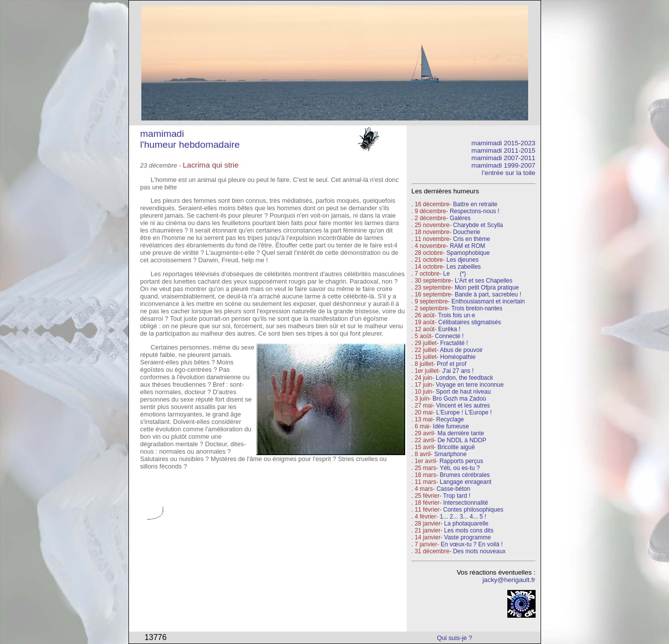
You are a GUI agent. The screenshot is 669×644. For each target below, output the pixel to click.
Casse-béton (453, 489)
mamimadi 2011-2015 (504, 150)
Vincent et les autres (463, 406)
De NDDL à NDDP (462, 440)
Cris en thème (472, 239)
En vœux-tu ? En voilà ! (472, 544)
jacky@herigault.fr (509, 580)
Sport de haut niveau (463, 392)
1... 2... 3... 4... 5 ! (463, 517)
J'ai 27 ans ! (458, 371)
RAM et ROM (467, 246)
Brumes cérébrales (465, 475)
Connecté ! (449, 336)
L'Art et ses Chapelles (484, 281)
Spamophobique (468, 253)
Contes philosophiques (473, 510)
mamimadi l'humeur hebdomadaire (190, 139)
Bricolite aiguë (456, 447)
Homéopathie (458, 357)
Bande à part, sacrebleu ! (488, 294)
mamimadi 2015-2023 (504, 143)
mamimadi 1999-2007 (504, 165)
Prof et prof (452, 364)
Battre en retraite (475, 204)
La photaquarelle (466, 524)
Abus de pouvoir (461, 350)
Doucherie (467, 232)
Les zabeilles (463, 267)
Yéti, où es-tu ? (460, 468)
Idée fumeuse (451, 426)
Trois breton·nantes (477, 308)
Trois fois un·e (456, 315)
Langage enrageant (466, 482)
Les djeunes (462, 260)
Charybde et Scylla (478, 225)
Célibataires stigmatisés (470, 322)
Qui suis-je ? (455, 638)
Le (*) (455, 274)
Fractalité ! (453, 343)
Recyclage (450, 419)
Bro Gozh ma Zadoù (459, 399)
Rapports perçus (461, 461)
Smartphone (451, 454)
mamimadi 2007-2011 (504, 158)
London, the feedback (464, 378)
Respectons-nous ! (475, 211)
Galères (460, 218)
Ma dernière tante (461, 433)
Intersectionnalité (466, 503)
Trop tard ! (456, 496)
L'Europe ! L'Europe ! (464, 412)
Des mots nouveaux (480, 551)
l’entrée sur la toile (508, 173)
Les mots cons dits (469, 530)
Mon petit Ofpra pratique (487, 288)
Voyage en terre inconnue (470, 385)
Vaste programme (468, 537)
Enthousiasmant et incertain (488, 301)
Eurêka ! (450, 329)
